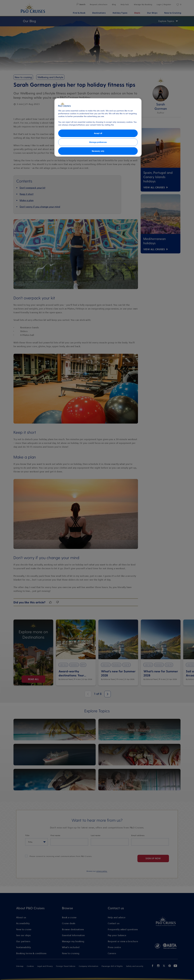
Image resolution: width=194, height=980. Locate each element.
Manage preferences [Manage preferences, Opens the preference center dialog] (98, 142)
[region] (98, 127)
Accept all (98, 133)
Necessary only (98, 151)
